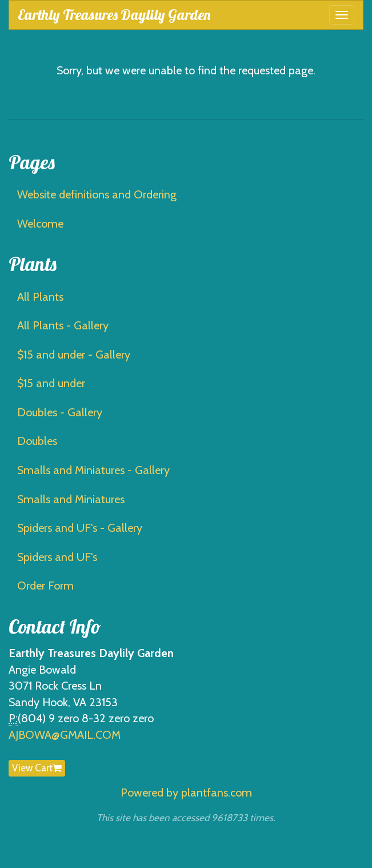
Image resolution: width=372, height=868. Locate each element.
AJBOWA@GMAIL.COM (65, 735)
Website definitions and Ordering (97, 194)
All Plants (40, 297)
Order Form (45, 586)
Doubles (37, 441)
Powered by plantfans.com (186, 793)
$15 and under (51, 383)
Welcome (40, 224)
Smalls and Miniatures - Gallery (93, 470)
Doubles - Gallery (60, 412)
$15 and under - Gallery (74, 355)
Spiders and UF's (57, 557)
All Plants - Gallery (63, 325)
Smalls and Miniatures (71, 499)
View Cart (37, 768)
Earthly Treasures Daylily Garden (114, 15)
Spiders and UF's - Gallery (80, 528)
